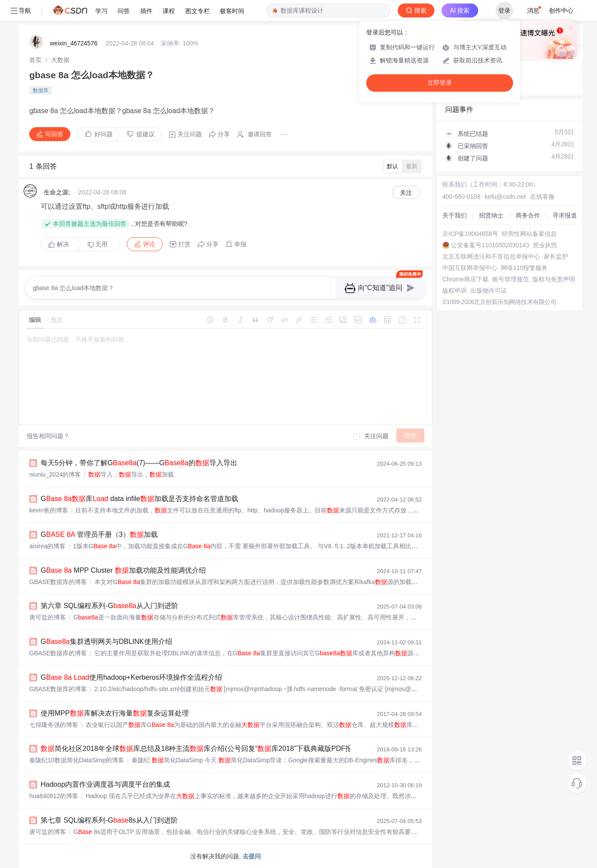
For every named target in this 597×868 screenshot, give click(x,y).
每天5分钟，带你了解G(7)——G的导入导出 (139, 463)
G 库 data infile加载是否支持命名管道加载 (139, 499)
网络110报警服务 (524, 268)
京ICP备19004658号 (470, 234)
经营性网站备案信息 (529, 234)
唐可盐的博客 (48, 617)
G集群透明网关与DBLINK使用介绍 (106, 641)
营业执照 (545, 245)
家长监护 (556, 256)
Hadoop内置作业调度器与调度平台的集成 (105, 784)
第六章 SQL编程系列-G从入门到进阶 (109, 606)
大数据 (60, 60)
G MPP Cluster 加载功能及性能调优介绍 (123, 570)
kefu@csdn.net (505, 197)
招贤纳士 (491, 215)
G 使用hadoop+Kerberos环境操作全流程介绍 (131, 677)
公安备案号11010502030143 (490, 245)
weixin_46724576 (74, 43)
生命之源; (57, 192)
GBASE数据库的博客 (58, 582)
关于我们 (455, 215)
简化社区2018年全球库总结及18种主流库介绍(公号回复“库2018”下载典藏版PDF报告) (201, 749)
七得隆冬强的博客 (54, 725)
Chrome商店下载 (465, 279)
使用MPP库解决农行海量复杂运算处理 (115, 713)
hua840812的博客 (54, 796)
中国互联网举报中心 (470, 268)
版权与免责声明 (554, 279)
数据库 (41, 90)
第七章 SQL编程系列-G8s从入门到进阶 (109, 820)
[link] (35, 60)
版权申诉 (455, 290)
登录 (504, 10)
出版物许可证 (489, 290)
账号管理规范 (510, 279)
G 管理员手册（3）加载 (99, 534)
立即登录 (440, 83)
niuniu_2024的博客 (55, 474)
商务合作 (528, 215)
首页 (35, 60)
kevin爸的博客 (49, 510)
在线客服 (542, 197)
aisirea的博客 (47, 546)
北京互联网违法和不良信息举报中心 (491, 256)
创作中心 (561, 10)
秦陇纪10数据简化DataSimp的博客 (77, 760)
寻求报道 (565, 215)
